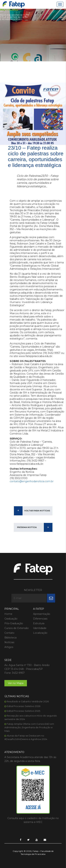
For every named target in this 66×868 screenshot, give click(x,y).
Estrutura (39, 623)
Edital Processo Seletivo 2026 (23, 706)
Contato (9, 633)
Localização (40, 633)
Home (8, 614)
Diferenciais (40, 619)
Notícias (9, 642)
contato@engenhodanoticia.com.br (32, 481)
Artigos (9, 647)
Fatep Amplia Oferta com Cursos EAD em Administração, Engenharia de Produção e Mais (29, 727)
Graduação (11, 619)
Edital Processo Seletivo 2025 (23, 711)
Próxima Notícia (27, 527)
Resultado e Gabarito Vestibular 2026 (28, 701)
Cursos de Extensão (17, 628)
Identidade (40, 628)
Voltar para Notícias (37, 511)
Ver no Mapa (16, 683)
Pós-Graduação (14, 623)
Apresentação (42, 614)
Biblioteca (10, 638)
